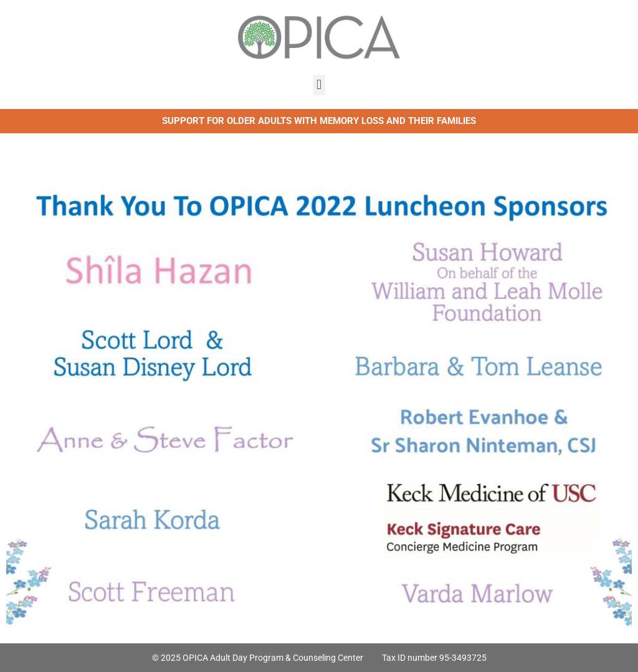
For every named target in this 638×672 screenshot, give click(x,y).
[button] (319, 85)
